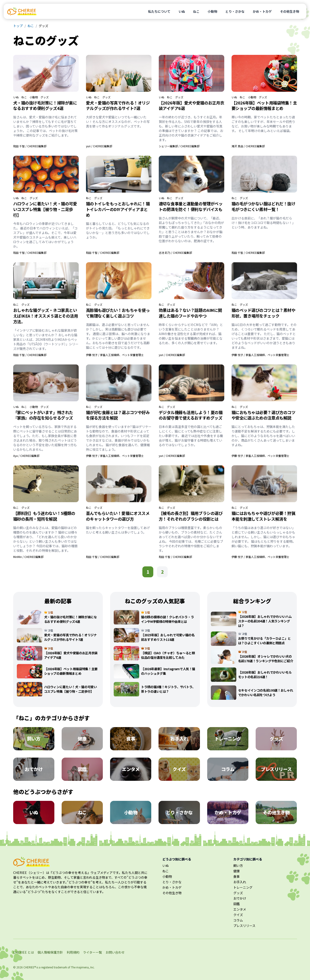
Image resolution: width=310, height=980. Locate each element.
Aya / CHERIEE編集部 (26, 456)
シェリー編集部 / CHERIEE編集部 (179, 146)
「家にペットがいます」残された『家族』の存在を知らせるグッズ (43, 415)
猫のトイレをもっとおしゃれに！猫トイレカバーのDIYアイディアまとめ (118, 209)
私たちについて (159, 11)
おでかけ (240, 898)
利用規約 (73, 952)
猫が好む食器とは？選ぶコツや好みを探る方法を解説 (118, 415)
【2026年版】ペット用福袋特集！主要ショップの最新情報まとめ (264, 106)
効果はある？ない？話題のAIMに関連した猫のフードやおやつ (190, 313)
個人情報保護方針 (50, 952)
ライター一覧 (92, 952)
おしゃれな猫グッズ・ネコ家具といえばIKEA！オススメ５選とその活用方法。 (46, 316)
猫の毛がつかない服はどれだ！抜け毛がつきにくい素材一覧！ (263, 206)
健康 (237, 871)
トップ (18, 26)
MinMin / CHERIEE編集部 (28, 557)
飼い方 (238, 865)
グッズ (45, 97)
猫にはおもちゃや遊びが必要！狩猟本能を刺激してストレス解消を (263, 516)
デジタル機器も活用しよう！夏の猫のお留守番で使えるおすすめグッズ (191, 415)
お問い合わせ (115, 952)
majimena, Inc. (85, 967)
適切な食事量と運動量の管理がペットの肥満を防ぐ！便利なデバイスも (191, 206)
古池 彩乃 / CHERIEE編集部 (175, 253)
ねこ (196, 11)
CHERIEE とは (24, 952)
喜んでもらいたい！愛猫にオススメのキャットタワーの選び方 (118, 516)
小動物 (212, 11)
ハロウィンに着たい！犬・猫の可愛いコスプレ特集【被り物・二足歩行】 (45, 209)
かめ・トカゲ (262, 11)
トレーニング (243, 887)
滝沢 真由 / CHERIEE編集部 (248, 146)
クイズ (238, 915)
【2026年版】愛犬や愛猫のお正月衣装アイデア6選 (192, 106)
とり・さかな (235, 11)
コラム (238, 920)
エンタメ (240, 909)
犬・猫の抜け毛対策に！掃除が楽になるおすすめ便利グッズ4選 (45, 106)
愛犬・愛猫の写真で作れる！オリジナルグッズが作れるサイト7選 (118, 106)
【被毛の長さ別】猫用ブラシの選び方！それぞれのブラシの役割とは (191, 516)
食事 (237, 876)
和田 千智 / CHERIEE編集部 (30, 146)
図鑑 (237, 904)
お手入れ (240, 882)
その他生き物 (290, 11)
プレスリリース (244, 926)
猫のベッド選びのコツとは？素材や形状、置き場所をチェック (263, 313)
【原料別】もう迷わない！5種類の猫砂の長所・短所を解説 (44, 516)
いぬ (182, 11)
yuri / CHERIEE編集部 (99, 146)
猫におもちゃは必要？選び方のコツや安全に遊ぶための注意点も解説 (263, 415)
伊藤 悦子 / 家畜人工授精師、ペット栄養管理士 (115, 355)
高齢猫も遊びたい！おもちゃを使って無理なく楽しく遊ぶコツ (118, 313)
